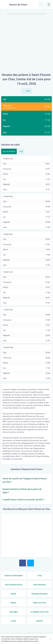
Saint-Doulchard (39, 585)
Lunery (13, 621)
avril (21, 151)
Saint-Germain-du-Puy (14, 585)
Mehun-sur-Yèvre (40, 603)
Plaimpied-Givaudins (39, 594)
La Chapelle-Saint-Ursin (39, 612)
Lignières (39, 621)
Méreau (13, 603)
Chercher (42, 4)
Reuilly (13, 594)
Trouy (39, 575)
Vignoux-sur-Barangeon (13, 575)
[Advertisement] (26, 44)
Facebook (23, 563)
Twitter (31, 563)
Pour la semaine (9, 151)
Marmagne (14, 612)
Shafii (28, 91)
